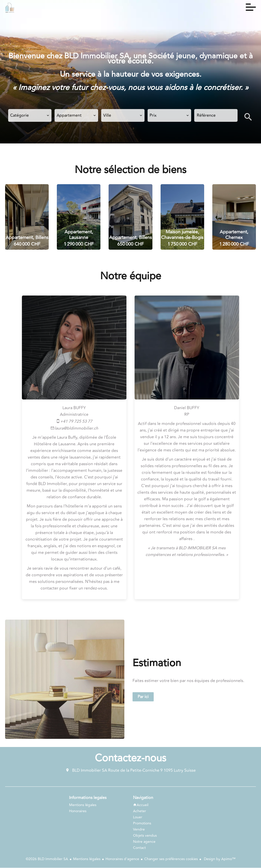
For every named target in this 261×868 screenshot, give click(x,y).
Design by (219, 859)
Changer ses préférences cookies (171, 859)
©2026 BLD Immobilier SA (47, 859)
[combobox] (30, 115)
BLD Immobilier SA (90, 771)
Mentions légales (87, 859)
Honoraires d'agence (122, 859)
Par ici (143, 697)
